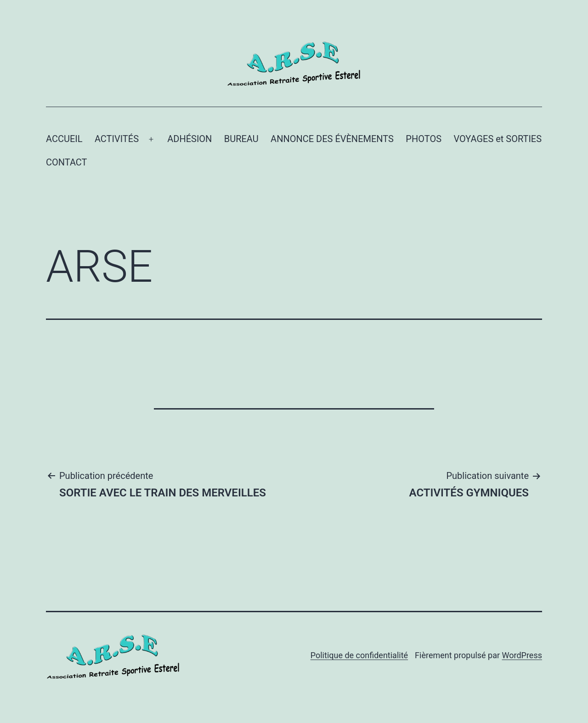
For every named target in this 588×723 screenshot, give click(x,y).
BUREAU (241, 139)
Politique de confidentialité (359, 655)
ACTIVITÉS (117, 139)
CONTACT (67, 162)
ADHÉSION (189, 139)
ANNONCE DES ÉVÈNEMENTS (332, 139)
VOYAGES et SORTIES (498, 139)
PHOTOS (424, 139)
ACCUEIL (64, 139)
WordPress (522, 655)
